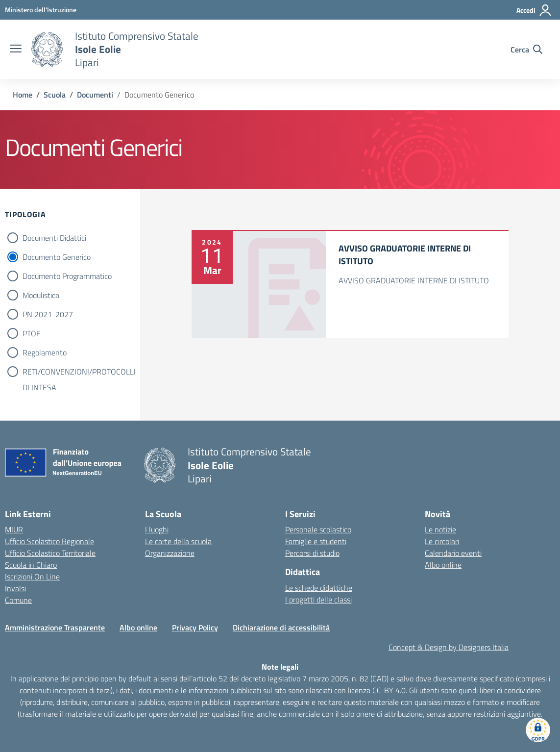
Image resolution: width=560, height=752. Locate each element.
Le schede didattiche (319, 588)
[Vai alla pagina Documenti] (95, 95)
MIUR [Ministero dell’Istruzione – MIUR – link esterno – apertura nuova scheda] (14, 529)
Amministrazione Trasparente (55, 627)
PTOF (31, 333)
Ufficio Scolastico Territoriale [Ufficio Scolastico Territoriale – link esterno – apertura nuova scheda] (50, 553)
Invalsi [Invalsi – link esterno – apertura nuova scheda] (15, 588)
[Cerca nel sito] (526, 50)
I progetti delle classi (318, 600)
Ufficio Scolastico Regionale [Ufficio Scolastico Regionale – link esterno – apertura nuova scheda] (49, 541)
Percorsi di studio (312, 553)
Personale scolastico (318, 529)
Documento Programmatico (67, 276)
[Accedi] (534, 10)
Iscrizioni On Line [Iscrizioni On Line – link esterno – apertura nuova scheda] (32, 577)
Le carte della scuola (178, 541)
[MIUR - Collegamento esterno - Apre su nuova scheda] (41, 10)
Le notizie (440, 529)
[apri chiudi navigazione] (16, 50)
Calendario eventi (453, 553)
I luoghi (157, 529)
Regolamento (45, 352)
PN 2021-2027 (48, 314)
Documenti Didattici (54, 238)
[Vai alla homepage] (47, 50)
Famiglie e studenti (316, 541)
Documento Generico (57, 257)
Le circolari (442, 541)
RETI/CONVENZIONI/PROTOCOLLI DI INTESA (79, 373)
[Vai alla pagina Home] (23, 95)
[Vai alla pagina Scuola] (55, 95)
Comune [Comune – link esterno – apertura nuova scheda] (18, 600)
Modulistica (41, 295)
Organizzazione (170, 553)
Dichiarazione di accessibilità (281, 627)
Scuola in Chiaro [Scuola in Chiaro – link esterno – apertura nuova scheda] (31, 565)
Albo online (443, 565)
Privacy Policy (195, 627)
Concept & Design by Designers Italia (449, 647)
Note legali (280, 667)
